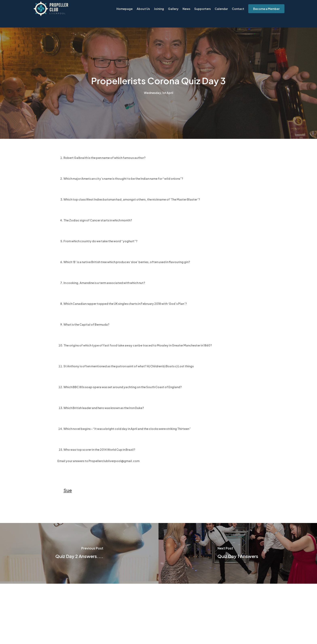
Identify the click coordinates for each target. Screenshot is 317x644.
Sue (68, 490)
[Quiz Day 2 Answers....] (79, 553)
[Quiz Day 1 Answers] (238, 553)
